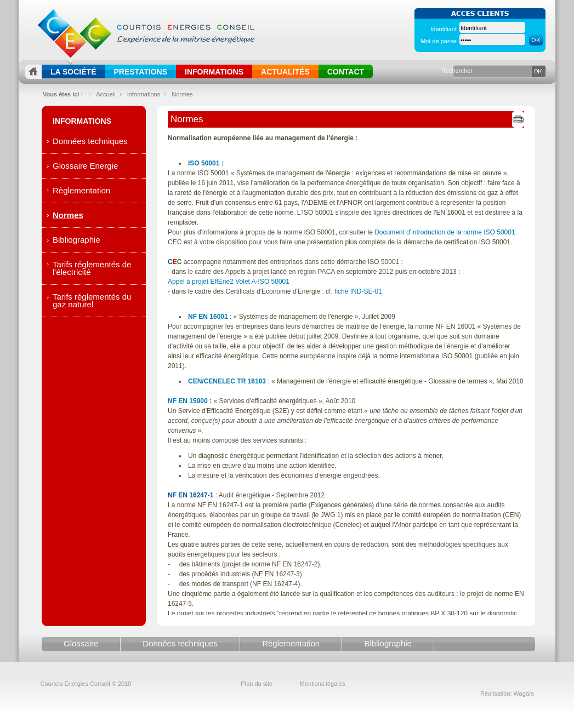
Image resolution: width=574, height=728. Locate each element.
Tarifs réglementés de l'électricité (92, 268)
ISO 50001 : (206, 163)
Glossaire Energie (85, 166)
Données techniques (90, 141)
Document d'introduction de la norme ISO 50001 (445, 232)
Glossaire (81, 643)
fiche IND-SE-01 (358, 291)
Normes (182, 94)
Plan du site (256, 684)
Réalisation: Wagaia (507, 693)
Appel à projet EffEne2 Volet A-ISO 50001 (229, 282)
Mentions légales (323, 684)
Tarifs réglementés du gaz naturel (92, 300)
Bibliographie (76, 240)
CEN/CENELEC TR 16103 (227, 381)
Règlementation (81, 190)
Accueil (106, 94)
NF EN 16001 (208, 317)
